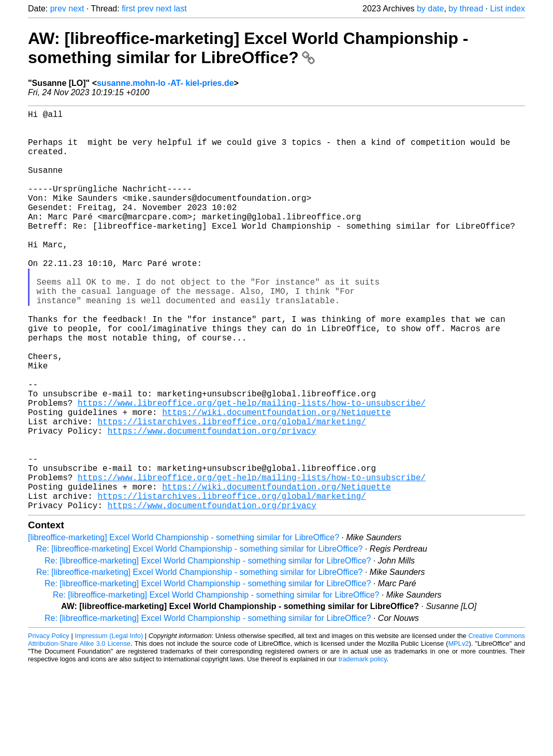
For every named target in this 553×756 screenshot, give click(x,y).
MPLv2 (459, 732)
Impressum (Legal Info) (109, 725)
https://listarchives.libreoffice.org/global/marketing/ (231, 492)
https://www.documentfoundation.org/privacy (212, 503)
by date (430, 9)
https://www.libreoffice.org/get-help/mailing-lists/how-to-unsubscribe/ (252, 469)
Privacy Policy (49, 725)
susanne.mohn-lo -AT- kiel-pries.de (165, 83)
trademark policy (363, 748)
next (76, 9)
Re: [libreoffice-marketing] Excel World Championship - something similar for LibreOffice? (199, 638)
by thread (466, 9)
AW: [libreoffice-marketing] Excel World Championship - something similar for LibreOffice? (248, 48)
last (180, 9)
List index (507, 9)
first (128, 9)
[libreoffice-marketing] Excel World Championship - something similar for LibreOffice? (184, 626)
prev (58, 9)
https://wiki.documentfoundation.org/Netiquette (276, 480)
